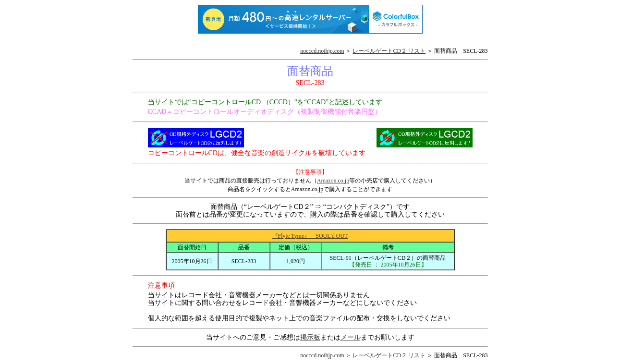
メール (351, 337)
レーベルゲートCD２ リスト (389, 51)
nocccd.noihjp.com (322, 51)
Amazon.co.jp (333, 181)
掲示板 (310, 337)
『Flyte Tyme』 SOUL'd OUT (310, 236)
